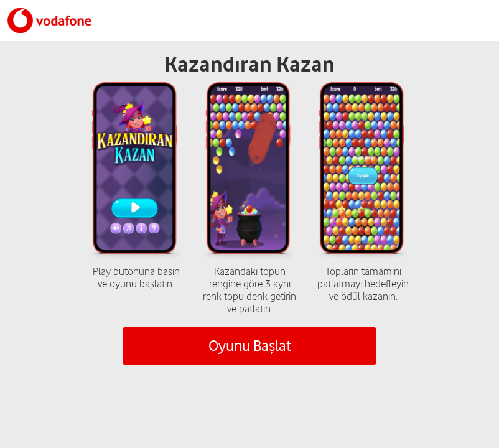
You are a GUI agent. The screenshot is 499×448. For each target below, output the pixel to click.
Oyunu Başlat (250, 346)
